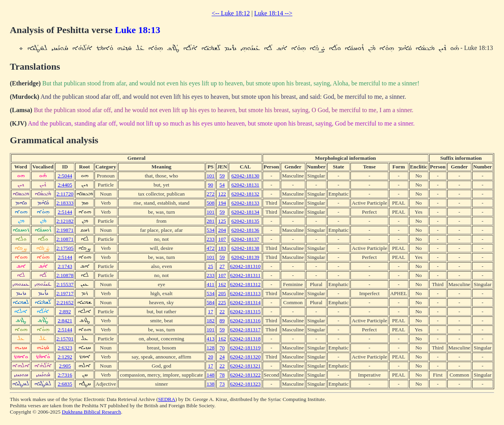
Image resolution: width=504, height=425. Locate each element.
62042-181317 (245, 330)
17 (210, 311)
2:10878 (65, 275)
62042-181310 (245, 266)
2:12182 (65, 221)
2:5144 (65, 212)
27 (222, 266)
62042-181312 (245, 284)
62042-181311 (245, 275)
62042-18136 (245, 230)
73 (222, 384)
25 (210, 266)
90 (210, 185)
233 (211, 239)
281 (211, 221)
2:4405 (65, 185)
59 (222, 176)
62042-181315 (245, 311)
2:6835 (65, 384)
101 (211, 176)
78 (222, 375)
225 (222, 302)
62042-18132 (245, 194)
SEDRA (167, 399)
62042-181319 (245, 348)
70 (222, 348)
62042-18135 (245, 221)
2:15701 (65, 339)
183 (222, 248)
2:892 (65, 311)
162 (222, 284)
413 (211, 339)
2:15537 (65, 284)
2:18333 (65, 203)
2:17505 (65, 248)
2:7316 (65, 375)
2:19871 (65, 230)
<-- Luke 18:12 (231, 13)
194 (222, 203)
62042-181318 (245, 339)
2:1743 (65, 266)
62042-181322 (245, 375)
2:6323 (65, 348)
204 (222, 230)
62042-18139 (245, 257)
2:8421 (65, 321)
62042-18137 (245, 239)
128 (211, 348)
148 (211, 375)
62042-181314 (245, 302)
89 (222, 321)
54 (222, 185)
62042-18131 (245, 185)
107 (222, 239)
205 (222, 293)
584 (211, 302)
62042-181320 (245, 357)
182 (211, 321)
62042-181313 (245, 293)
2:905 (65, 366)
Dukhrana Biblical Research (91, 412)
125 (222, 221)
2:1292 (65, 357)
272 (211, 194)
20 (210, 357)
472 (211, 248)
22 (222, 311)
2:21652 (65, 302)
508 (211, 203)
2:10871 (65, 239)
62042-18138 (245, 248)
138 (211, 384)
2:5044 (65, 176)
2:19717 (65, 293)
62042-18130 (245, 176)
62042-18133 (245, 203)
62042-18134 (245, 212)
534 (211, 230)
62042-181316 (245, 321)
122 (222, 194)
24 (222, 357)
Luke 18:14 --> (273, 13)
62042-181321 (245, 366)
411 (211, 284)
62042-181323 (245, 384)
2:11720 (65, 194)
